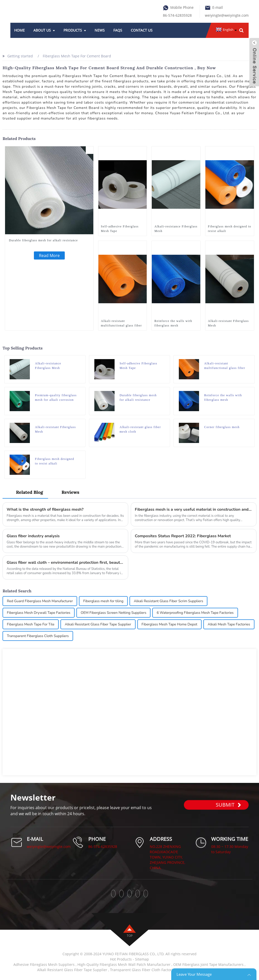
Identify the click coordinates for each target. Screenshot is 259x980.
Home (19, 30)
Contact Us (142, 30)
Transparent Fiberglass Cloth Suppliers (38, 636)
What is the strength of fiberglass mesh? (45, 509)
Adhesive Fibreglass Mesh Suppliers (44, 964)
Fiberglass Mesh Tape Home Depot (169, 624)
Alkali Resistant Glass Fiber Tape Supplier (98, 624)
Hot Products (121, 959)
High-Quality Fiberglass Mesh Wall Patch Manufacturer (124, 964)
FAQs (118, 30)
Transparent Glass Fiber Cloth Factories (143, 970)
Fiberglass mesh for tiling (103, 601)
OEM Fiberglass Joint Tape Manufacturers (208, 964)
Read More (49, 255)
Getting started (20, 56)
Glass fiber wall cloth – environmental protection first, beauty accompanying (65, 563)
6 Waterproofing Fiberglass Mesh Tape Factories (195, 613)
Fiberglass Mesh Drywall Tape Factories (39, 613)
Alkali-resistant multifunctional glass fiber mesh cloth (121, 323)
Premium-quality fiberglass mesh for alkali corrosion (56, 398)
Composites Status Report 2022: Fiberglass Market (183, 536)
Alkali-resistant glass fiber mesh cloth (140, 429)
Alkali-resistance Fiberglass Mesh (176, 229)
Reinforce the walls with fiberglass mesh (173, 323)
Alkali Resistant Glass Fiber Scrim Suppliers (168, 601)
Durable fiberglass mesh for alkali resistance (43, 240)
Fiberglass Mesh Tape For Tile (31, 624)
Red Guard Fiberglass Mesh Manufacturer (40, 601)
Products (75, 30)
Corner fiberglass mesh (222, 427)
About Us (44, 30)
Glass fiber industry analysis (33, 536)
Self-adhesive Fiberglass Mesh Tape (120, 229)
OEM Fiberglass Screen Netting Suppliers (113, 613)
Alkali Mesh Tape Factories (229, 624)
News (100, 30)
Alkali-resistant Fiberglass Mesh (228, 323)
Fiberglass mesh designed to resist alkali (230, 229)
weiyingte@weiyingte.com (227, 15)
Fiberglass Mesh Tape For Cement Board (77, 56)
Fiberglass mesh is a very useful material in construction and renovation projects (194, 509)
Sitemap (142, 959)
